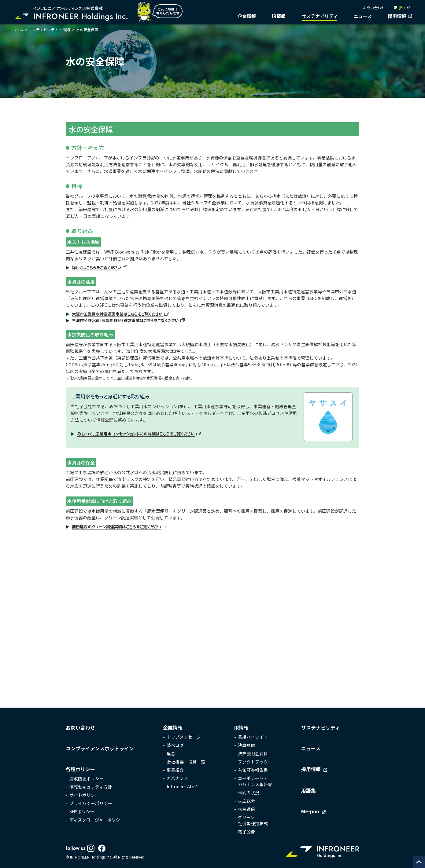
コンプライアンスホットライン (100, 749)
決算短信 (246, 745)
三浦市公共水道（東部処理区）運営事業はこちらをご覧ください (125, 320)
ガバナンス (177, 778)
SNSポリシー (82, 812)
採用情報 (397, 16)
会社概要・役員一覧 (186, 762)
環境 (67, 29)
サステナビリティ (320, 16)
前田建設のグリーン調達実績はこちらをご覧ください (116, 527)
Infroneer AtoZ (182, 787)
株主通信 (246, 809)
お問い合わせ (374, 7)
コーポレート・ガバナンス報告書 (255, 782)
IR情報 (279, 16)
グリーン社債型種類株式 (253, 821)
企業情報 (247, 16)
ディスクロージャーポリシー (97, 820)
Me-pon (310, 811)
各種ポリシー (80, 769)
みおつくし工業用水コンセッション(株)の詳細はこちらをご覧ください (136, 434)
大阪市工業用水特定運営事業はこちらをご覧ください (117, 314)
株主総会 (246, 801)
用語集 (309, 791)
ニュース (363, 16)
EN (409, 8)
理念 (171, 754)
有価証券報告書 (253, 770)
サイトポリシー (84, 795)
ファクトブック (253, 762)
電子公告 (246, 832)
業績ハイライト (253, 737)
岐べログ (175, 745)
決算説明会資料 (253, 754)
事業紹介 (175, 770)
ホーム (18, 29)
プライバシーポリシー (91, 804)
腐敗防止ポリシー (87, 779)
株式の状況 (249, 793)
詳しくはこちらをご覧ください (97, 267)
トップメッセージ (184, 737)
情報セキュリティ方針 (91, 787)
